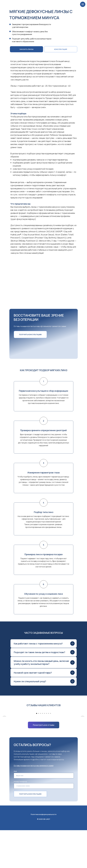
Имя (15, 809)
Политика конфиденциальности (44, 852)
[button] (61, 49)
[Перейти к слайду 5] (45, 751)
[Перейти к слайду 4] (43, 751)
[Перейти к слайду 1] (37, 751)
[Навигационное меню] (83, 4)
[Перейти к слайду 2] (39, 751)
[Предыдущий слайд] (4, 729)
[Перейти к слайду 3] (41, 751)
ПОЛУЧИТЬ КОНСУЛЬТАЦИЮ (30, 832)
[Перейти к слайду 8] (51, 751)
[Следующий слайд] (83, 729)
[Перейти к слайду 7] (49, 751)
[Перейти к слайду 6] (47, 751)
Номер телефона (20, 819)
